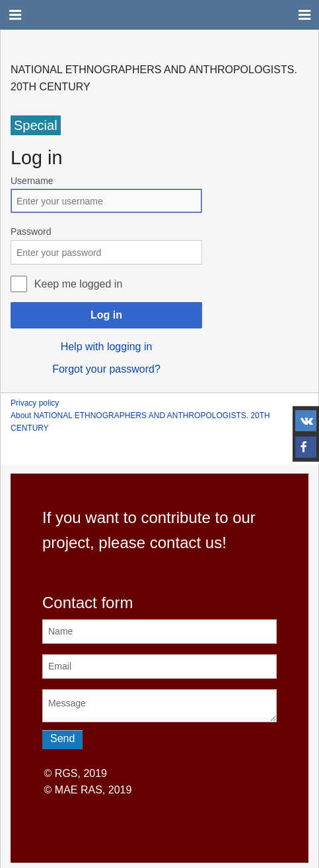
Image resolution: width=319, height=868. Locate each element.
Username (32, 181)
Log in (106, 315)
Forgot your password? (106, 369)
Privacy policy (35, 403)
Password (31, 232)
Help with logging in (107, 347)
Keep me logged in (78, 284)
